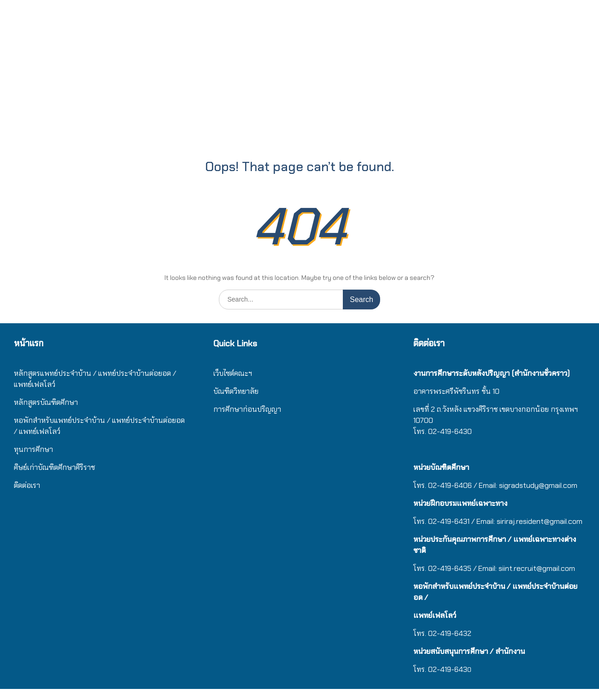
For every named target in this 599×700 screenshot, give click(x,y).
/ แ (112, 420)
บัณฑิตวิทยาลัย (236, 391)
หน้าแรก (29, 343)
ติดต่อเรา (27, 485)
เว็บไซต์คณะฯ (233, 373)
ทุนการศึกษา (33, 449)
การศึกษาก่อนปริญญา (248, 409)
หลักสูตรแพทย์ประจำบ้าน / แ (58, 373)
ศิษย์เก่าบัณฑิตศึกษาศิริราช (54, 467)
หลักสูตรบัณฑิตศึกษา (46, 402)
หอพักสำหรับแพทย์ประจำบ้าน (59, 420)
